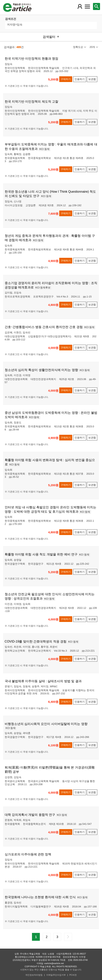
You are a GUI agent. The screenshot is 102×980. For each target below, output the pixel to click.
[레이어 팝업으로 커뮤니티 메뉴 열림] (87, 6)
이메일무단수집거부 (56, 975)
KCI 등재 (44, 149)
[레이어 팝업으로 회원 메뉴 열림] (80, 6)
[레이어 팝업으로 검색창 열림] (97, 6)
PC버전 (73, 975)
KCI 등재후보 (43, 288)
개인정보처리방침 (34, 975)
